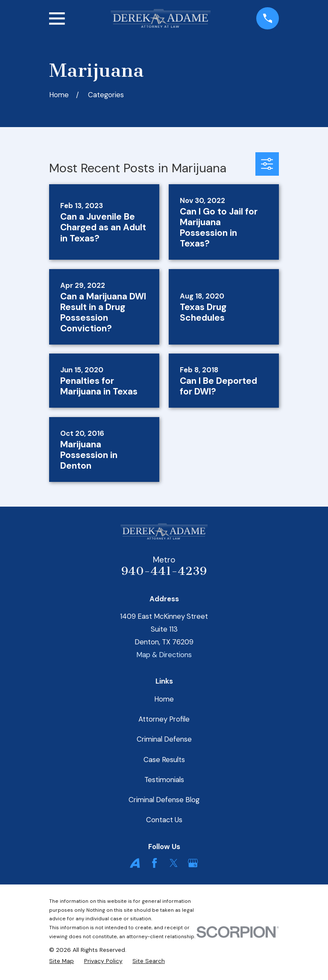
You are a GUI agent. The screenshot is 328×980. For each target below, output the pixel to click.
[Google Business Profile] (193, 863)
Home (164, 699)
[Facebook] (154, 863)
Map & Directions (164, 655)
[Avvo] (135, 863)
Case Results (164, 760)
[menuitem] (61, 961)
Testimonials (164, 780)
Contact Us (164, 820)
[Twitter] (174, 863)
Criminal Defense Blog (164, 800)
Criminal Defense (164, 739)
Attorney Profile (164, 719)
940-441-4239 (164, 571)
